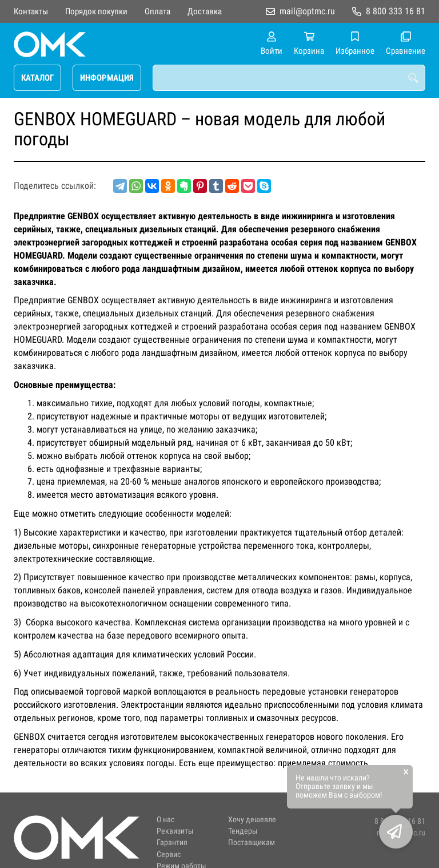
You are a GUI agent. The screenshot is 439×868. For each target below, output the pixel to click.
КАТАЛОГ (37, 78)
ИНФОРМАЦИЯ (107, 78)
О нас (165, 820)
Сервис (169, 855)
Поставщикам (252, 843)
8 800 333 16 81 (396, 11)
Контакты (31, 11)
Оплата (157, 11)
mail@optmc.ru (307, 11)
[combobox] (289, 78)
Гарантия (172, 843)
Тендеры (243, 831)
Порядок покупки (96, 11)
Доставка (205, 11)
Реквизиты (175, 831)
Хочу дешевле (252, 820)
